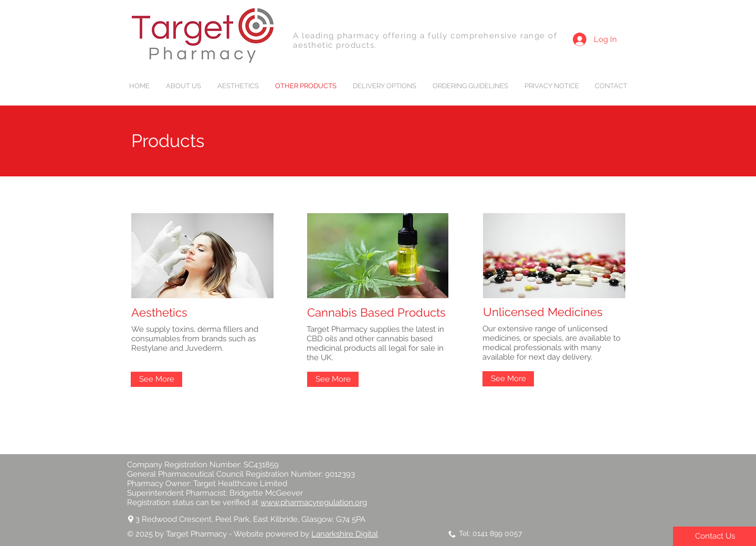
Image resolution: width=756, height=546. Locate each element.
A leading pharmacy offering (356, 36)
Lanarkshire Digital (345, 534)
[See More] (156, 379)
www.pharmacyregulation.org (314, 502)
